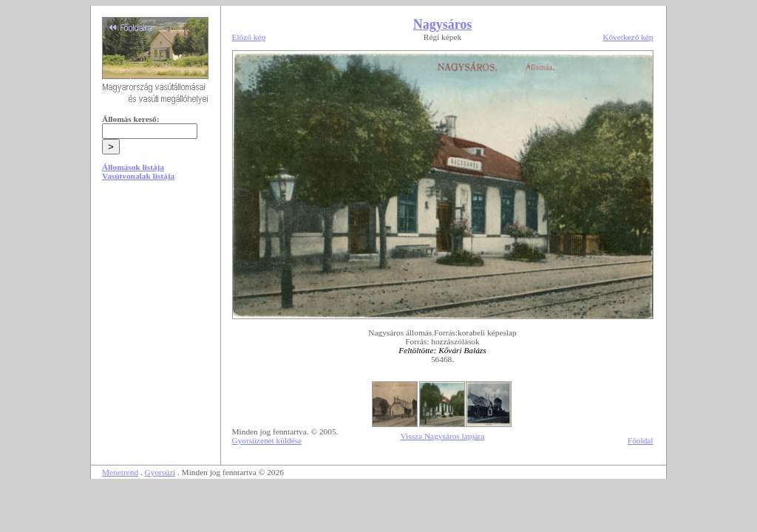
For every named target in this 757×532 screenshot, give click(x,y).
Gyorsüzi (160, 472)
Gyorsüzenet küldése (267, 440)
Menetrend (120, 472)
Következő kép (628, 37)
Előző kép (249, 37)
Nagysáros (443, 24)
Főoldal (641, 440)
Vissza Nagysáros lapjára (443, 436)
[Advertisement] (155, 304)
